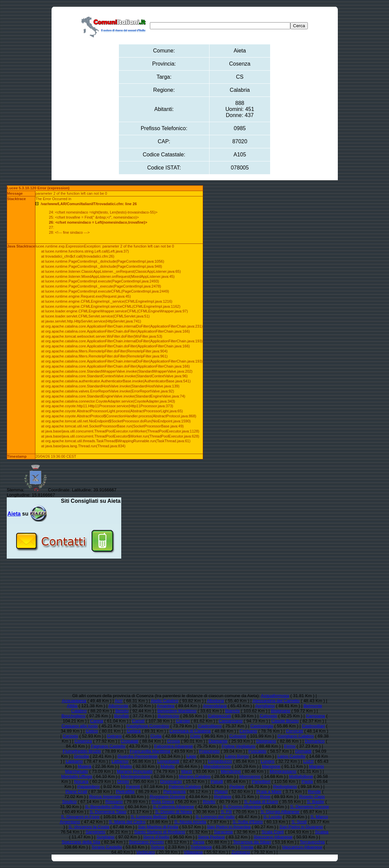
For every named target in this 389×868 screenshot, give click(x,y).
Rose (265, 797)
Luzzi (309, 761)
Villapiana (193, 852)
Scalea (322, 832)
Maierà (85, 766)
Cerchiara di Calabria (190, 731)
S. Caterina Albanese (173, 807)
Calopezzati (219, 716)
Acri (119, 701)
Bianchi (233, 711)
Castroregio (262, 726)
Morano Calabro (195, 776)
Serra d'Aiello (156, 837)
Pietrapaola (174, 791)
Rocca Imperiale (105, 797)
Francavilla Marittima (150, 751)
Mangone (271, 766)
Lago (191, 756)
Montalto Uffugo (77, 776)
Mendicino (231, 771)
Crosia (173, 741)
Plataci (221, 791)
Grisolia (81, 756)
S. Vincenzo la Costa (89, 827)
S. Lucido (272, 817)
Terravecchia (312, 842)
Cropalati (129, 741)
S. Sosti (299, 822)
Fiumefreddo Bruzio (82, 751)
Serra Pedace (212, 837)
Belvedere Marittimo (177, 711)
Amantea (166, 706)
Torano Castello (106, 847)
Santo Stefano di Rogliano (159, 832)
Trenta (247, 847)
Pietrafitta (125, 791)
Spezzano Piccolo (146, 842)
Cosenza (83, 741)
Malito (126, 766)
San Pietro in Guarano (301, 827)
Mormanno (250, 776)
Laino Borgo (237, 756)
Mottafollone (301, 776)
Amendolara (215, 706)
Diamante (218, 741)
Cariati (138, 721)
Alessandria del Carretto (276, 701)
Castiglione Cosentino (148, 726)
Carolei (183, 721)
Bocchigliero (73, 716)
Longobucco (220, 761)
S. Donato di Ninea (174, 812)
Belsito (122, 711)
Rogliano (222, 797)
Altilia (72, 706)
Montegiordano (136, 776)
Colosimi (238, 736)
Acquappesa (74, 701)
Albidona (215, 701)
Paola (307, 781)
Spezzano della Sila (81, 842)
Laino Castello (291, 756)
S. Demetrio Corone (310, 807)
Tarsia (199, 842)
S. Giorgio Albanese (280, 812)
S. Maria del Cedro (127, 822)
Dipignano (266, 741)
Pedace (237, 786)
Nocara (81, 781)
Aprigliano (265, 706)
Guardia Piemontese (138, 756)
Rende (314, 791)
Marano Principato (135, 771)
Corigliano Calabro (296, 736)
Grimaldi (303, 751)
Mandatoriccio (217, 766)
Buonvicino (168, 716)
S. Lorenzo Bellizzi (149, 817)
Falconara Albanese (174, 746)
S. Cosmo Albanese (242, 807)
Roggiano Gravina (168, 797)
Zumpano (241, 852)
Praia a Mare (269, 791)
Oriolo (123, 781)
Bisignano (280, 711)
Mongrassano (283, 771)
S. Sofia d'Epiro (248, 822)
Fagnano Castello (108, 746)
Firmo (290, 746)
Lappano (74, 761)
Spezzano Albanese (273, 837)
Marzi (187, 771)
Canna (97, 721)
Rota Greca (163, 802)
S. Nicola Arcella (190, 822)
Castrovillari (313, 726)
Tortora (157, 847)
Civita (156, 736)
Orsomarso (171, 781)
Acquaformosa (275, 696)
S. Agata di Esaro (261, 802)
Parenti (133, 786)
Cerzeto (70, 736)
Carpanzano (231, 721)
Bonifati (121, 716)
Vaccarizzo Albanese (302, 847)
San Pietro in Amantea (229, 827)
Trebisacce (201, 847)
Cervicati (295, 731)
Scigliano (106, 837)
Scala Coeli (273, 832)
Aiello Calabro (165, 701)
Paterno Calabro (185, 786)
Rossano (114, 802)
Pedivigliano (285, 786)
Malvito (168, 766)
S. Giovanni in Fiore (80, 817)
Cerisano (248, 731)
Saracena (223, 832)
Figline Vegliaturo (238, 746)
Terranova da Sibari (252, 842)
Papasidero (89, 786)
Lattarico (120, 761)
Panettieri (261, 781)
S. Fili (226, 812)
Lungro (267, 761)
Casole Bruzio (285, 721)
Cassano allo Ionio (80, 726)
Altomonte (118, 706)
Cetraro (114, 736)
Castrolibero (210, 726)
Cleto (195, 736)
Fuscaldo (257, 751)
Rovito (209, 802)
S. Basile (315, 802)
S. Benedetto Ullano (105, 807)
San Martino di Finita (158, 827)
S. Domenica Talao (108, 812)
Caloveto (268, 716)
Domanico (315, 741)
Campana (315, 716)
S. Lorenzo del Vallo (215, 817)
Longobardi (168, 761)
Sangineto (95, 832)
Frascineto (209, 751)
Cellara (134, 731)
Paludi (217, 781)
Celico (92, 731)
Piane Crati (76, 791)
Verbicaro (146, 852)
